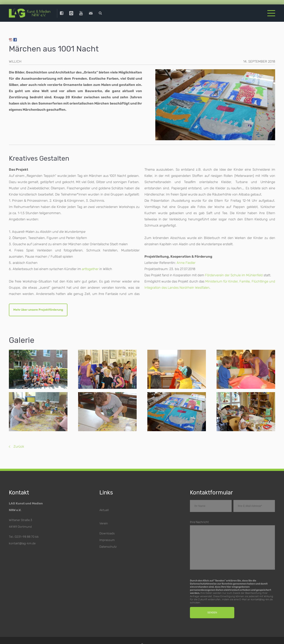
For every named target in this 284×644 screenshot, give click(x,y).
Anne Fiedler (186, 264)
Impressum (107, 542)
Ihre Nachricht (199, 524)
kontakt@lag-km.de (22, 545)
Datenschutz (108, 549)
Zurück (19, 448)
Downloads (107, 535)
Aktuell (104, 512)
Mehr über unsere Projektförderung (39, 312)
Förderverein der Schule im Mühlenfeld (234, 277)
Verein (104, 525)
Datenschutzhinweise (203, 586)
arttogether (90, 271)
